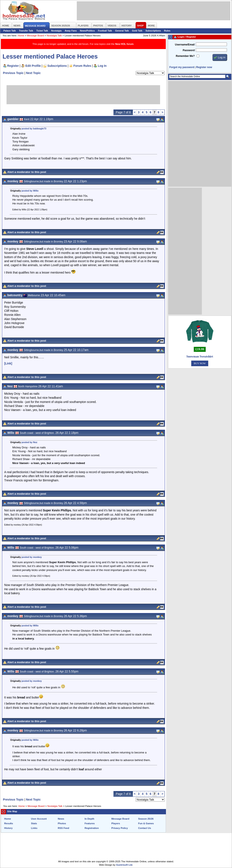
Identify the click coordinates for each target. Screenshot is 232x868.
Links (34, 828)
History (8, 828)
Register (13, 66)
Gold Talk (137, 31)
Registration (92, 828)
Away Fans (71, 31)
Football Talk (105, 31)
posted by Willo (30, 191)
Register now (204, 67)
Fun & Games (146, 823)
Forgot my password (182, 67)
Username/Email (185, 45)
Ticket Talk (42, 31)
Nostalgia (56, 31)
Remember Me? (185, 56)
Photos (62, 823)
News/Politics (87, 31)
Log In (102, 66)
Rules (167, 31)
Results (9, 823)
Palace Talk (10, 31)
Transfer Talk (26, 31)
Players (116, 823)
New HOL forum (124, 44)
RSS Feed (63, 828)
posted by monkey (32, 557)
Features (90, 823)
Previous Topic (13, 73)
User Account (39, 819)
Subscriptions (153, 31)
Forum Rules (82, 66)
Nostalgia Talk (54, 36)
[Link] (8, 363)
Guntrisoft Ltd (124, 865)
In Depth (89, 819)
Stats (34, 823)
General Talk (122, 31)
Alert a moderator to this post (27, 172)
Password (189, 50)
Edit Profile (33, 66)
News (61, 819)
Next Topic (33, 73)
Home (21, 36)
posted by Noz (29, 442)
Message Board (36, 36)
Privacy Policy (120, 828)
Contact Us (145, 828)
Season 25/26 (146, 819)
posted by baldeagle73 (34, 129)
